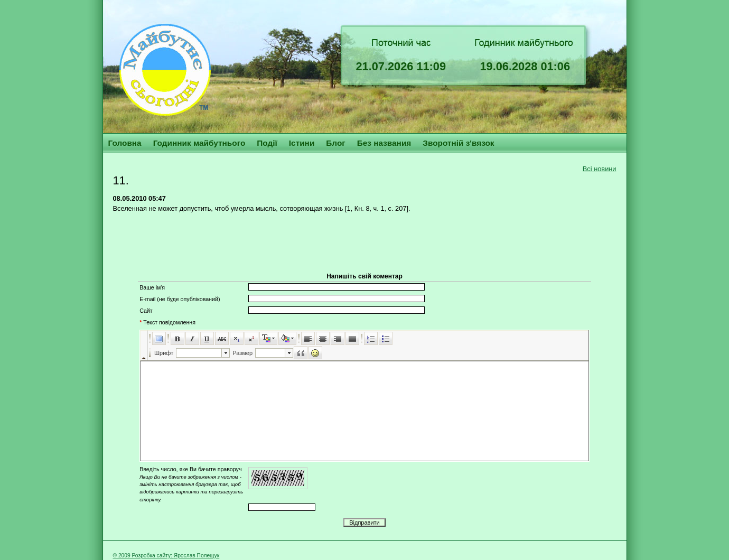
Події (267, 143)
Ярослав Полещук (197, 556)
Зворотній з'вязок (458, 143)
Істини (302, 143)
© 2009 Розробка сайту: (143, 556)
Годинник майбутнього (199, 143)
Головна (125, 143)
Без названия (384, 143)
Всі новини (600, 169)
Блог (335, 143)
